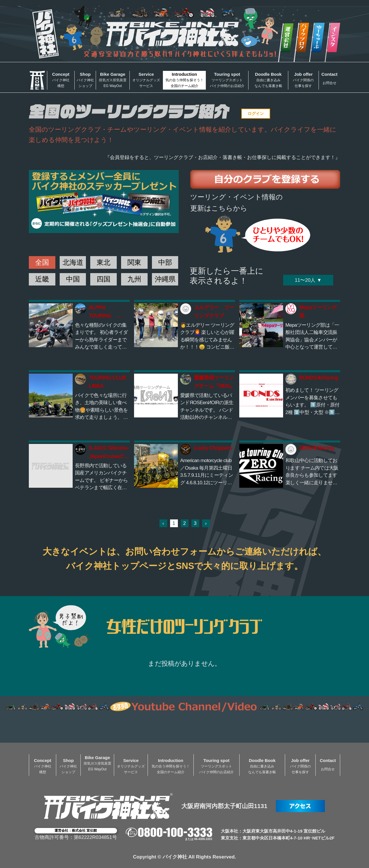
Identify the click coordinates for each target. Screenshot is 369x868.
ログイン (256, 114)
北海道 (73, 262)
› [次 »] (206, 523)
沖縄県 (165, 279)
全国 (42, 262)
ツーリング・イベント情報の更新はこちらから (237, 202)
